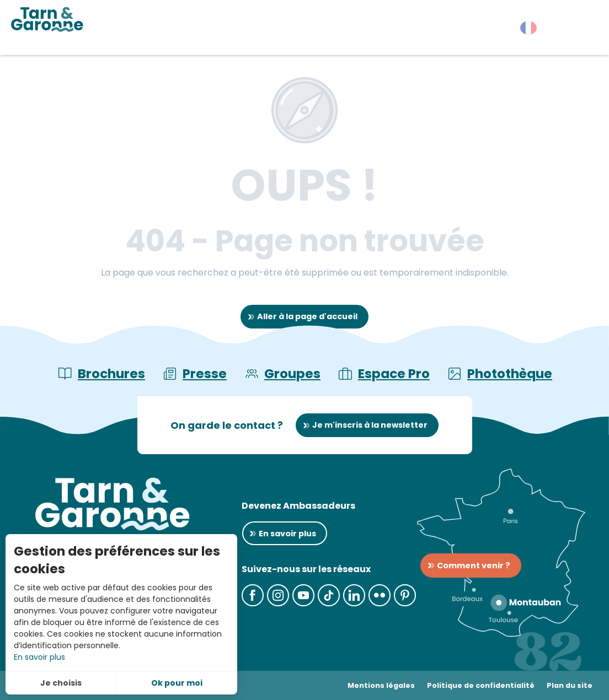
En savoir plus (39, 657)
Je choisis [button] (61, 683)
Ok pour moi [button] (177, 683)
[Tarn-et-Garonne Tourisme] (47, 19)
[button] (581, 30)
